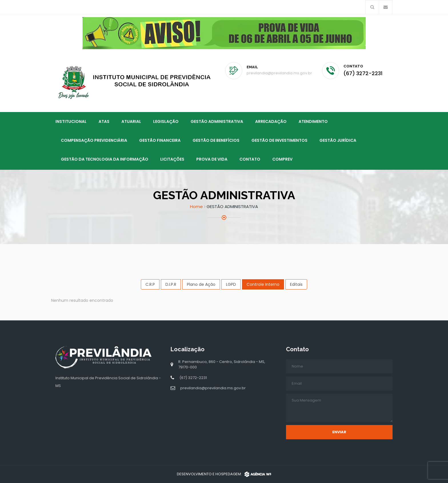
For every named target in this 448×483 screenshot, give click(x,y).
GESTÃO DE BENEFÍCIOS (216, 140)
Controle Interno (263, 284)
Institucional (71, 121)
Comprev (282, 159)
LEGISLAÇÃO (166, 121)
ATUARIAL (131, 121)
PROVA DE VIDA (212, 159)
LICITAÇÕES (172, 159)
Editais (296, 284)
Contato (250, 159)
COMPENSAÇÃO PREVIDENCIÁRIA (94, 140)
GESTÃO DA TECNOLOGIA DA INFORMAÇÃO (105, 159)
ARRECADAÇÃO (271, 121)
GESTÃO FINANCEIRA (160, 140)
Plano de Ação (201, 284)
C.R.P (150, 284)
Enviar (339, 432)
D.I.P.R (171, 284)
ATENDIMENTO (313, 121)
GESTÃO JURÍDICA (338, 140)
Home (196, 206)
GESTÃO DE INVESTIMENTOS (279, 140)
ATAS (104, 121)
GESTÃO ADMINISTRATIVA (217, 121)
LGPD (231, 284)
